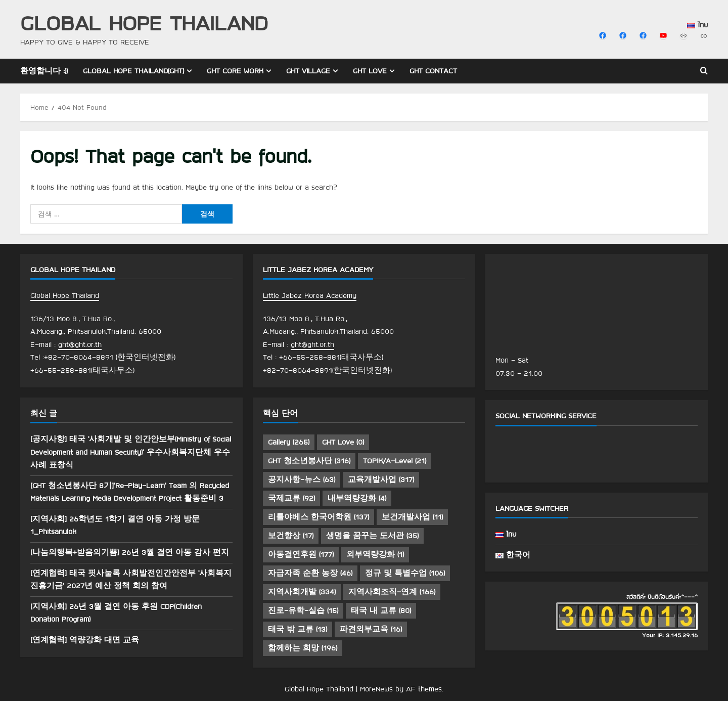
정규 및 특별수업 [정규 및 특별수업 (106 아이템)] (405, 573)
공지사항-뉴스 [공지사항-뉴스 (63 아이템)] (302, 479)
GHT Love (370, 71)
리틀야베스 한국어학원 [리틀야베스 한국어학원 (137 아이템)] (318, 517)
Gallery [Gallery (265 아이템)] (289, 442)
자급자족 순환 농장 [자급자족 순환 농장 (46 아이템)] (310, 573)
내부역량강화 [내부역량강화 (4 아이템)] (357, 498)
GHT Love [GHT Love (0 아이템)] (343, 442)
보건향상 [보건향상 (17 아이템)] (291, 536)
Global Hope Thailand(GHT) (133, 71)
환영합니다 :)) (44, 71)
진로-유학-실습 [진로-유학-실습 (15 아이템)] (303, 610)
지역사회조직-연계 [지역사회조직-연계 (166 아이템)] (392, 592)
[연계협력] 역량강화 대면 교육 (85, 640)
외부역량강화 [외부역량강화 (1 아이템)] (375, 554)
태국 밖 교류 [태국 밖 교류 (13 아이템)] (298, 629)
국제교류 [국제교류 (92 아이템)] (291, 498)
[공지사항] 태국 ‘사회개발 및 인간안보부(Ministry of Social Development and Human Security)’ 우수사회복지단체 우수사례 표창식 (131, 452)
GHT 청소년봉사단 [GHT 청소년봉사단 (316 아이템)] (309, 461)
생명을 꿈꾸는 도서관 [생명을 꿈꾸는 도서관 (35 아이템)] (372, 536)
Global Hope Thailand (144, 23)
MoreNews (376, 689)
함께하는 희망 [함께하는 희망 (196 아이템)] (303, 648)
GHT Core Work (235, 71)
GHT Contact (433, 71)
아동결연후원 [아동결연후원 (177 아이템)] (301, 554)
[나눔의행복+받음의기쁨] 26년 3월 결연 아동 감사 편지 (130, 552)
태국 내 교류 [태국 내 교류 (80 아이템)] (381, 610)
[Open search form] (704, 71)
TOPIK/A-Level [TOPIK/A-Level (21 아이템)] (395, 461)
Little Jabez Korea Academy (310, 295)
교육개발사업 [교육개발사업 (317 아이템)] (381, 479)
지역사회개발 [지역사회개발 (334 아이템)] (302, 592)
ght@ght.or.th (80, 344)
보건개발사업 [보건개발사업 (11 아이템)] (412, 517)
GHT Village (308, 71)
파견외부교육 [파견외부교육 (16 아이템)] (371, 629)
